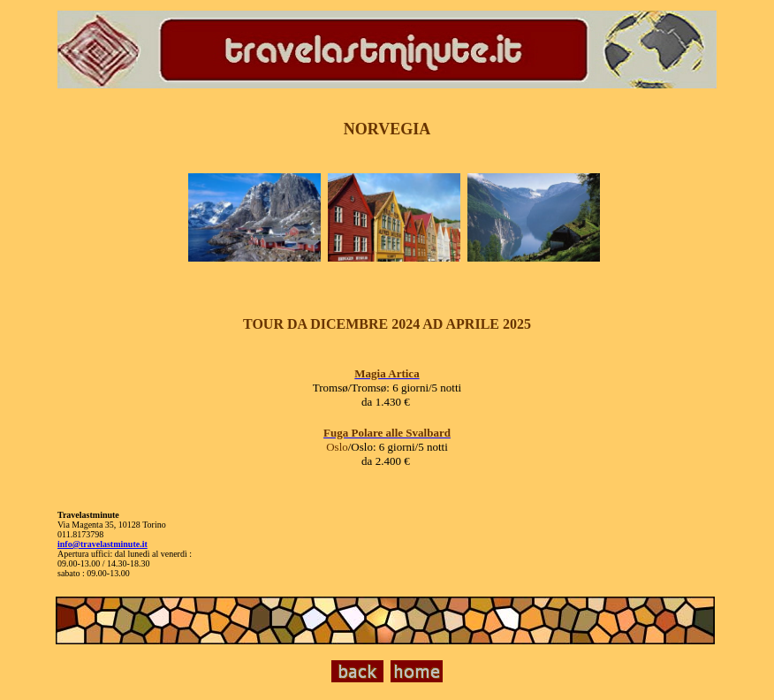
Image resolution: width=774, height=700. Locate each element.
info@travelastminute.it (102, 544)
